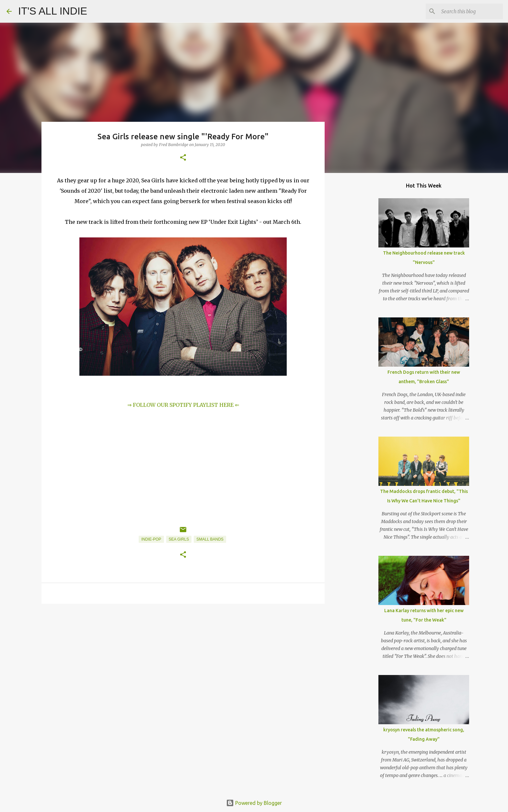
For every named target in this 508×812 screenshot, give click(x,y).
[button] (183, 158)
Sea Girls (179, 539)
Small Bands (210, 539)
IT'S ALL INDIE (53, 11)
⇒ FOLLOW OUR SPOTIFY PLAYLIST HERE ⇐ (183, 405)
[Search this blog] (469, 11)
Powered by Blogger (254, 803)
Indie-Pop (151, 539)
